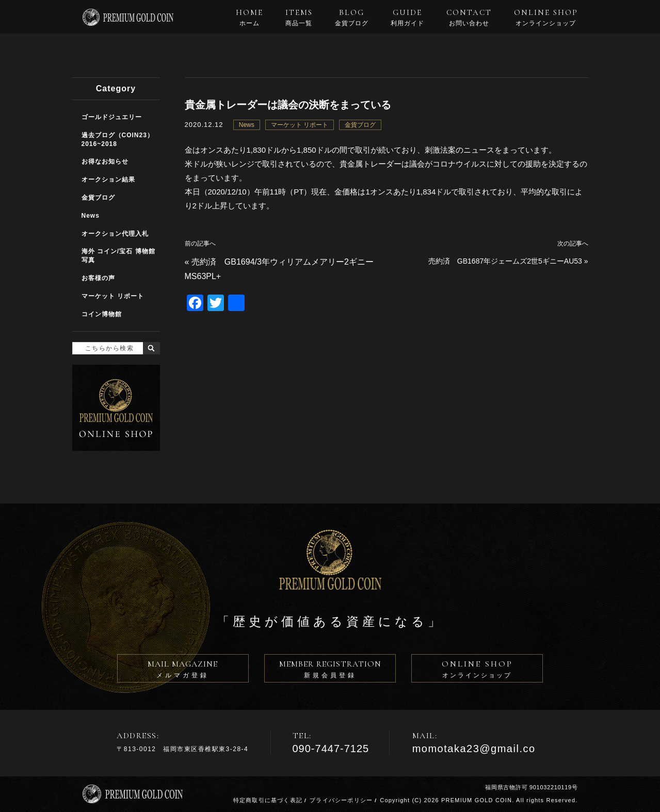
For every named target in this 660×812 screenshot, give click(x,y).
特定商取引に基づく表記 (268, 800)
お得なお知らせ (105, 161)
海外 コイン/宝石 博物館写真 (118, 256)
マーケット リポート (300, 125)
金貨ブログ (360, 125)
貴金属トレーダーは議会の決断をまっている (288, 105)
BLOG (352, 18)
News (247, 125)
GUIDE (407, 18)
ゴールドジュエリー (112, 117)
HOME (249, 18)
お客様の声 (98, 278)
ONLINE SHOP (546, 18)
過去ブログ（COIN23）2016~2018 (118, 140)
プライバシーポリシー (341, 800)
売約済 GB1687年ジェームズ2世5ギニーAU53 (505, 261)
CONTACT (469, 18)
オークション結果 (108, 180)
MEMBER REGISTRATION (330, 671)
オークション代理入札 (115, 234)
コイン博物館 (102, 314)
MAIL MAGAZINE (183, 671)
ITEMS (299, 18)
